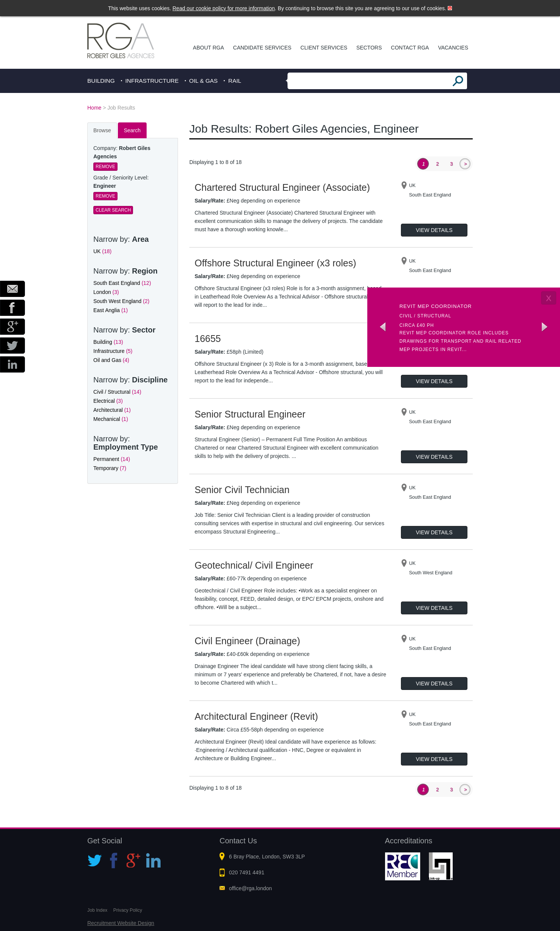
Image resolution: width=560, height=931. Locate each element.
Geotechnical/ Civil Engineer (254, 565)
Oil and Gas (111, 360)
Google (12, 327)
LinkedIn (12, 364)
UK (102, 251)
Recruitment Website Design (121, 923)
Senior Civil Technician (242, 490)
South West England (121, 301)
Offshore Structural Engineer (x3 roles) (275, 263)
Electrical (108, 401)
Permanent (112, 459)
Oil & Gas (204, 81)
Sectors (369, 48)
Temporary (110, 468)
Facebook (12, 308)
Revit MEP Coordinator (436, 306)
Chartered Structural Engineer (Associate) (282, 187)
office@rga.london (251, 888)
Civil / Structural (117, 392)
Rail (235, 81)
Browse (102, 130)
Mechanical (111, 419)
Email (12, 289)
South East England (122, 283)
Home (94, 108)
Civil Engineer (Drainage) (247, 641)
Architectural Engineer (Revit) (256, 716)
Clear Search (113, 210)
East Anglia (111, 310)
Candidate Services (262, 48)
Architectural (112, 410)
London (106, 292)
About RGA (209, 48)
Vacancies (453, 48)
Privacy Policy (128, 910)
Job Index (97, 910)
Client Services (324, 48)
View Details (434, 230)
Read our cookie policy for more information (224, 8)
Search (132, 130)
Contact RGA (410, 48)
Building (101, 81)
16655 (208, 339)
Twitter (12, 346)
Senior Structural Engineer (250, 414)
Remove (105, 167)
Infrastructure (152, 81)
